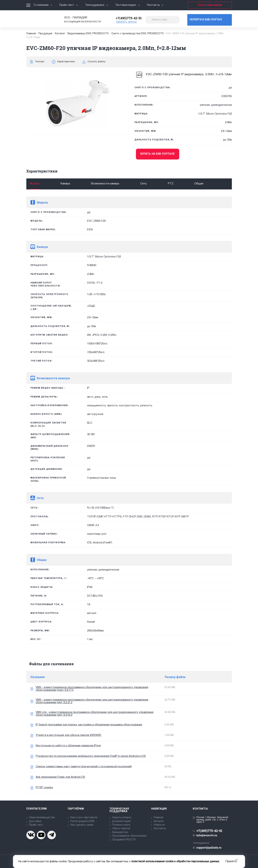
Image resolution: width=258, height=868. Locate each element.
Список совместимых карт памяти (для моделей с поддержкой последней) (84, 767)
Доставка (35, 821)
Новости (159, 825)
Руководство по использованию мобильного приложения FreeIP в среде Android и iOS (91, 756)
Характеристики (66, 62)
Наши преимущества (42, 818)
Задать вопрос (122, 818)
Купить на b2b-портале (157, 154)
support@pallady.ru (209, 847)
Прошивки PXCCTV (124, 840)
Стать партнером (210, 5)
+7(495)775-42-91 (129, 18)
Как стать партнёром (84, 818)
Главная (31, 34)
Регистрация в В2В (82, 821)
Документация (121, 821)
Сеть (144, 184)
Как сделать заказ (82, 825)
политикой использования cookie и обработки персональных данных (175, 862)
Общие (199, 184)
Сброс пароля (121, 829)
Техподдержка (97, 5)
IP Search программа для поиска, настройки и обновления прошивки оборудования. (89, 725)
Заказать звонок (126, 22)
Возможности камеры (105, 184)
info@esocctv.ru (207, 835)
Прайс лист (36, 825)
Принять (231, 862)
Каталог (60, 34)
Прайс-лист (69, 5)
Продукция (45, 34)
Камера (65, 184)
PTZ (171, 184)
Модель (35, 184)
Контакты (155, 5)
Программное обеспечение (129, 836)
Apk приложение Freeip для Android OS (60, 777)
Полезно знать (121, 825)
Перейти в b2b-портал (206, 20)
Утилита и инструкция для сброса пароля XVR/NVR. (69, 735)
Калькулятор (120, 832)
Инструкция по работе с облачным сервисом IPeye (68, 746)
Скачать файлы (96, 62)
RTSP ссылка (44, 788)
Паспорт (40, 62)
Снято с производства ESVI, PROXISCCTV (138, 34)
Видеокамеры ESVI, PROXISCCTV (88, 34)
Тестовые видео (128, 5)
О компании (43, 5)
